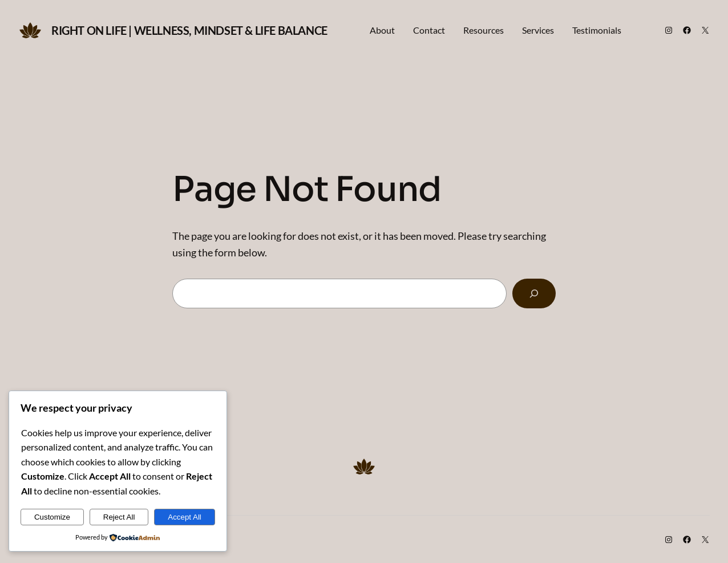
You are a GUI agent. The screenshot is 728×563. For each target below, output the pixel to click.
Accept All (185, 517)
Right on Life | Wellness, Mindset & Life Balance (189, 30)
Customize (52, 517)
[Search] (534, 293)
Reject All (119, 517)
